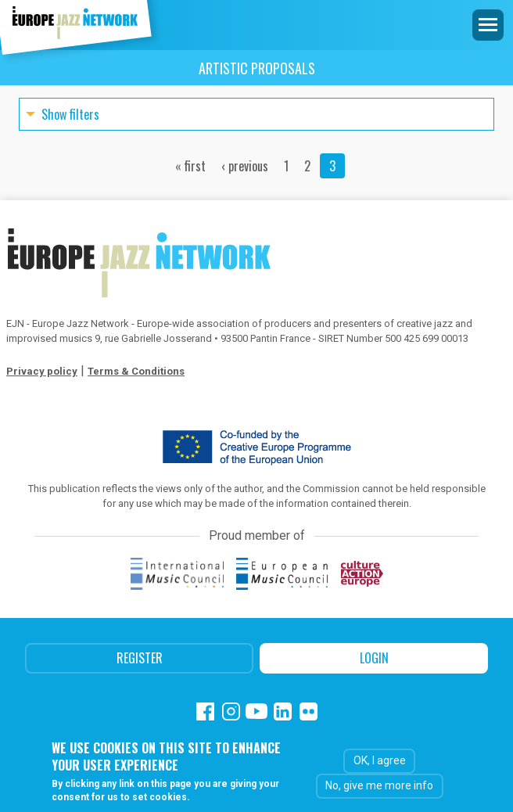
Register (140, 658)
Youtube (257, 711)
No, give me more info (379, 785)
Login (374, 658)
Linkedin (283, 711)
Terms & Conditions (136, 371)
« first (190, 166)
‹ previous (245, 166)
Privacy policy (42, 371)
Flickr (309, 711)
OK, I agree (380, 760)
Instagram (231, 711)
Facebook (205, 711)
